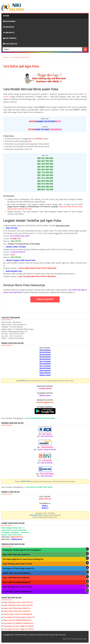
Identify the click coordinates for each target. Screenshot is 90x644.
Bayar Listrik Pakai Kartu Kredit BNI (16, 578)
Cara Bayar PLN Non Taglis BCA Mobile (18, 626)
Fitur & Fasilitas (10, 44)
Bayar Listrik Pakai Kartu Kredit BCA (16, 555)
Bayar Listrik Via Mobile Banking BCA (17, 582)
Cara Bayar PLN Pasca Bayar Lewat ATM (18, 568)
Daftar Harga (9, 21)
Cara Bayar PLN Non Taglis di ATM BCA (19, 629)
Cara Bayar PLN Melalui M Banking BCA (18, 623)
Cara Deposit (9, 33)
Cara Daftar (9, 27)
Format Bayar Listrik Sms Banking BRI (17, 592)
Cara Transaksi (10, 38)
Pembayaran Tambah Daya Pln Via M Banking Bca (22, 550)
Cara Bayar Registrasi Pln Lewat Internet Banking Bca (23, 559)
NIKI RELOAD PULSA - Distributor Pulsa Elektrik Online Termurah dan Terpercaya (40, 635)
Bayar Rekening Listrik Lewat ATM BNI (17, 587)
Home (6, 16)
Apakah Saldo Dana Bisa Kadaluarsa (16, 573)
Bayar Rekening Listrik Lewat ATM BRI (17, 564)
